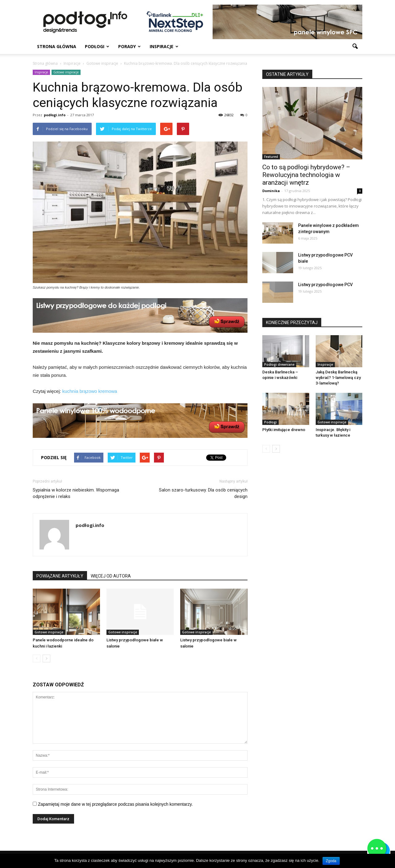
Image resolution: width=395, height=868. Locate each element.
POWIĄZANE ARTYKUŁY (60, 576)
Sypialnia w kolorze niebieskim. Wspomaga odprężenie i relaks (76, 493)
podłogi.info (55, 115)
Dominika (271, 191)
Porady (129, 46)
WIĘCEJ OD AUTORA (111, 576)
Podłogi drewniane (279, 364)
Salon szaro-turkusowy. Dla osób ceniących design (203, 493)
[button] (355, 47)
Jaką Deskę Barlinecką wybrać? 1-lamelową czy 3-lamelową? (338, 378)
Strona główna (57, 46)
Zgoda (331, 861)
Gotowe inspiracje (66, 72)
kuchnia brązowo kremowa (90, 391)
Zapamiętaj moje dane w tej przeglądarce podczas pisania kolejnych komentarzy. (115, 804)
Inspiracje (164, 46)
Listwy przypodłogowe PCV (325, 285)
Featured (271, 157)
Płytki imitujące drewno (284, 430)
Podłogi (97, 46)
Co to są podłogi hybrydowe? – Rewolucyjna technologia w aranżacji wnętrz (306, 175)
